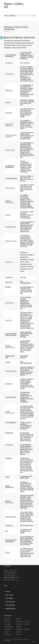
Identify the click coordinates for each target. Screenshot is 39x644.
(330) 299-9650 (9, 577)
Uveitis (8, 552)
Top (33, 642)
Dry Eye (8, 215)
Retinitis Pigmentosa (9, 502)
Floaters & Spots (11, 241)
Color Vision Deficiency (9, 125)
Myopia (8, 362)
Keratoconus (10, 303)
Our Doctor (10, 595)
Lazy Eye (8, 320)
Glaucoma (9, 262)
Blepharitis (9, 90)
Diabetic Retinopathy (9, 201)
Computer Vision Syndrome (11, 136)
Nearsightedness (11, 371)
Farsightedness (11, 227)
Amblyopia (9, 63)
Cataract (8, 102)
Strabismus (9, 525)
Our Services (10, 602)
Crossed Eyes (10, 188)
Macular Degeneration (10, 346)
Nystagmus (9, 384)
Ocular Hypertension (10, 412)
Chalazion (9, 113)
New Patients (10, 605)
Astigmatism (9, 74)
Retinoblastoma (11, 517)
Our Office (9, 598)
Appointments (11, 608)
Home (8, 591)
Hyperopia (9, 282)
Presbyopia (9, 445)
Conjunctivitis (10, 150)
